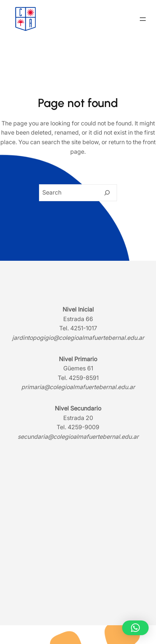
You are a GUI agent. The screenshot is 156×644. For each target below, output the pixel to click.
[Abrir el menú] (143, 19)
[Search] (107, 193)
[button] (135, 628)
